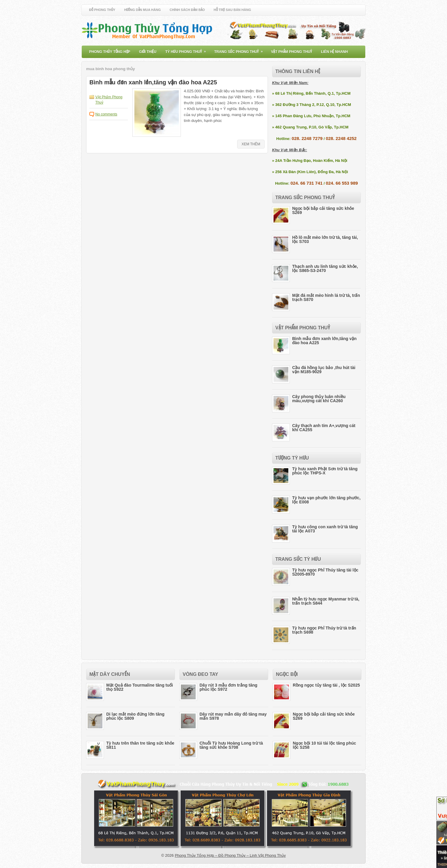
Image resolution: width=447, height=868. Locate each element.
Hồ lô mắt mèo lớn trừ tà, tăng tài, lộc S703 (325, 239)
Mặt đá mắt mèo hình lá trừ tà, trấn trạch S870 (326, 297)
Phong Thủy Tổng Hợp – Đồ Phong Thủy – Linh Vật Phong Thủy (230, 855)
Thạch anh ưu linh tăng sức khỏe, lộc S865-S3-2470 (325, 268)
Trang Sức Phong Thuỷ (240, 50)
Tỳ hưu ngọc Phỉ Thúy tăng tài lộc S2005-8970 (325, 572)
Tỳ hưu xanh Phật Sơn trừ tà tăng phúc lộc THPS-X (325, 471)
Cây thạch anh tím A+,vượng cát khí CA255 (324, 428)
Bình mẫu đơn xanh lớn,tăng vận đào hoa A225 (153, 82)
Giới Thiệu (148, 52)
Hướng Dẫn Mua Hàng (142, 10)
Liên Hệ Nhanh (334, 52)
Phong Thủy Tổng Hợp (110, 52)
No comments (106, 114)
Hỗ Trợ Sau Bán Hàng (232, 10)
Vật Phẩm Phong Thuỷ (291, 52)
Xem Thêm (251, 144)
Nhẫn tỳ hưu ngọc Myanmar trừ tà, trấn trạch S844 (326, 601)
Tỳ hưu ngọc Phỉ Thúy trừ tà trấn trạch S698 (324, 630)
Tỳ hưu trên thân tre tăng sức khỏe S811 (140, 745)
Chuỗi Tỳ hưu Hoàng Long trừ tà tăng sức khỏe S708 (231, 745)
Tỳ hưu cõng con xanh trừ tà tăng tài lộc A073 (325, 529)
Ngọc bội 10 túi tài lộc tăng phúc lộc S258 (324, 745)
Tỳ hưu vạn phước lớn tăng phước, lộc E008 (326, 500)
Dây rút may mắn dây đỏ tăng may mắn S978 (233, 716)
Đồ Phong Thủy (102, 10)
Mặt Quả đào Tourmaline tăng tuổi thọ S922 (140, 687)
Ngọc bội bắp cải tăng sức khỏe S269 (323, 210)
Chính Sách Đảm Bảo (187, 10)
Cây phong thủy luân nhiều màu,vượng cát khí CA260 (319, 399)
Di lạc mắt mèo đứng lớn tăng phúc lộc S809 (135, 716)
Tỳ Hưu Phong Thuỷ (187, 50)
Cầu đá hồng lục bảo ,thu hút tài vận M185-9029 (324, 370)
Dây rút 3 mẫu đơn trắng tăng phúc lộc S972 (228, 687)
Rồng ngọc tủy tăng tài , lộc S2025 (326, 685)
